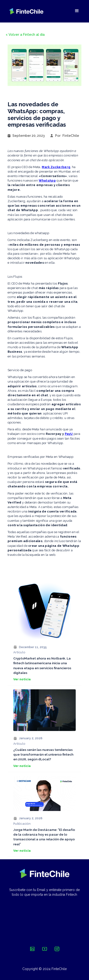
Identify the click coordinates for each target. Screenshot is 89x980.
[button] (77, 11)
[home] (26, 11)
